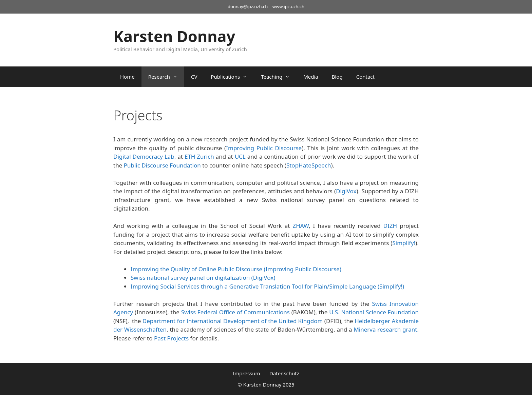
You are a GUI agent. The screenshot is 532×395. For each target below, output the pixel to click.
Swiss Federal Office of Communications (235, 312)
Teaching (279, 77)
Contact (365, 77)
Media (311, 77)
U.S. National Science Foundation (374, 312)
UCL (240, 156)
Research (166, 77)
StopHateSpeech (309, 165)
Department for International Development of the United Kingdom (233, 321)
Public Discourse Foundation (162, 165)
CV (194, 77)
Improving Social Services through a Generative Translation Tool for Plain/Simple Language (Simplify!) (267, 286)
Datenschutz (284, 373)
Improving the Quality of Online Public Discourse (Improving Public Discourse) (236, 269)
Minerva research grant (385, 329)
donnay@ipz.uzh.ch (248, 6)
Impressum (246, 373)
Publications (232, 77)
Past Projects (171, 338)
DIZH (390, 226)
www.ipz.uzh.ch (288, 6)
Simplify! (404, 243)
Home (127, 77)
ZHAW (300, 226)
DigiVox (346, 191)
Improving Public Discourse (264, 148)
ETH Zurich (199, 156)
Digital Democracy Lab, (145, 156)
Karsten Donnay (174, 36)
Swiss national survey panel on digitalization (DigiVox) (203, 278)
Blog (337, 77)
